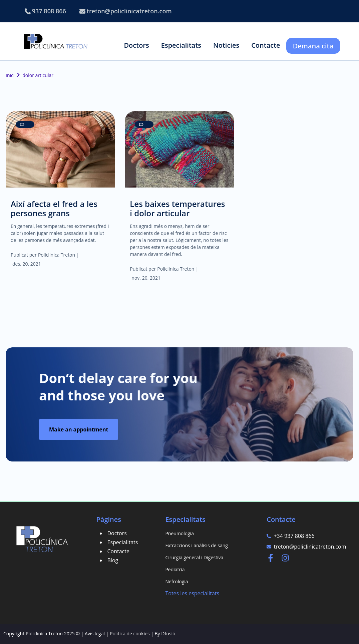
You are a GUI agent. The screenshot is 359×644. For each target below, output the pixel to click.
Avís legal (95, 633)
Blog (113, 560)
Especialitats (123, 542)
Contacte (118, 551)
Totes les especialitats (192, 593)
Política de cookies (130, 633)
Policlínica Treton (57, 255)
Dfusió (168, 633)
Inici (10, 75)
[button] (136, 45)
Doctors (117, 533)
